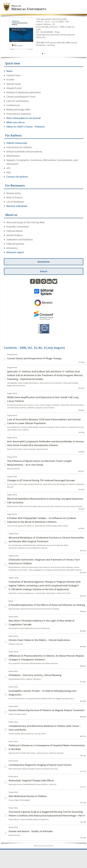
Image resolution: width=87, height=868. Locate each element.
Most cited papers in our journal (24, 118)
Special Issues (14, 84)
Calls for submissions (18, 101)
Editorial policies (15, 244)
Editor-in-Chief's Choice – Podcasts (26, 127)
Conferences (13, 105)
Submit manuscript (17, 143)
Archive (10, 79)
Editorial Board (14, 231)
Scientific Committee (18, 227)
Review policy (14, 193)
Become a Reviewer (17, 206)
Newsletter (44, 262)
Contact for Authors (17, 177)
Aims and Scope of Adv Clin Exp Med (25, 222)
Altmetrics (12, 248)
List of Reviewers (15, 202)
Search (44, 271)
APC (9, 168)
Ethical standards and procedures (24, 151)
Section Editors (14, 235)
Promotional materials (19, 114)
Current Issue (13, 75)
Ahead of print (14, 88)
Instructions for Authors (19, 147)
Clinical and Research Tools (21, 97)
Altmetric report (15, 252)
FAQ (9, 172)
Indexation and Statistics (20, 239)
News (9, 71)
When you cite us (16, 122)
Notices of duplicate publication (24, 92)
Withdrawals (13, 156)
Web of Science (14, 197)
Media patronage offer (18, 109)
